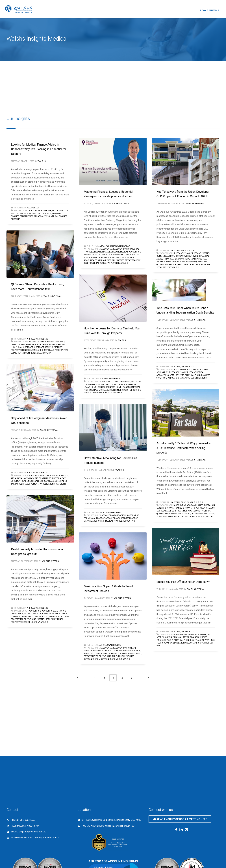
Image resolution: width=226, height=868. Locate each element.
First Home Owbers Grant (54, 345)
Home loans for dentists (103, 387)
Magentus (121, 257)
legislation (179, 643)
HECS (212, 640)
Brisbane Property (201, 253)
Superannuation (171, 378)
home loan (190, 259)
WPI (158, 646)
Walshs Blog (33, 208)
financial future (199, 637)
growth (126, 654)
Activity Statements (59, 475)
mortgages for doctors (129, 390)
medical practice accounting (120, 521)
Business (112, 246)
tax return (60, 484)
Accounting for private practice (122, 518)
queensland (202, 262)
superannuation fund (112, 659)
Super (159, 378)
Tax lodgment (31, 484)
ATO (13, 478)
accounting (193, 369)
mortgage (28, 347)
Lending (181, 262)
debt (159, 637)
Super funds (128, 656)
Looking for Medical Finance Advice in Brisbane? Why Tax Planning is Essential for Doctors (39, 149)
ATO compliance (195, 505)
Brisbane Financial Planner (192, 635)
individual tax (59, 478)
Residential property (200, 264)
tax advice (101, 263)
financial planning (101, 257)
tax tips (210, 516)
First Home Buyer (33, 345)
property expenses (20, 350)
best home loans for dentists (116, 382)
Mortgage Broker (108, 390)
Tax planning (114, 263)
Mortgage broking (43, 347)
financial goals (165, 640)
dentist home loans (113, 384)
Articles (104, 246)
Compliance (45, 478)
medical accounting (94, 521)
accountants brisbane (40, 211)
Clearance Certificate (171, 511)
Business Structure (120, 255)
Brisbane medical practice (97, 255)
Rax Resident (197, 514)
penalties (37, 481)
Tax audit (19, 484)
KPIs (114, 257)
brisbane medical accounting (35, 216)
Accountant (108, 249)
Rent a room (24, 353)
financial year (202, 640)
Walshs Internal (121, 204)
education (167, 637)
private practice (133, 260)
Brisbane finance (102, 252)
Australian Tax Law (25, 478)
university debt (205, 643)
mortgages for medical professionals (103, 393)
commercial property (167, 256)
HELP (159, 643)
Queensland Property (167, 264)
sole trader (90, 263)
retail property (164, 267)
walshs (125, 263)
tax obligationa (32, 622)
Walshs (42, 161)
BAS (36, 478)
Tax (13, 484)
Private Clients (91, 656)
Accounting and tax (39, 475)
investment (171, 262)
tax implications (198, 378)
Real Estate (184, 264)
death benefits (177, 375)
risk (114, 656)
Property (191, 262)
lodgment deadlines (21, 481)
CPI (208, 635)
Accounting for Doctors (114, 515)
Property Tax (17, 619)
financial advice (181, 637)
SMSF (208, 375)
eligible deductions (59, 617)
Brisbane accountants (40, 214)
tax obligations (47, 484)
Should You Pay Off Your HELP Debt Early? (183, 582)
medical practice (116, 260)
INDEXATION (167, 643)
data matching (41, 617)
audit (39, 614)
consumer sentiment (188, 256)
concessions (17, 345)
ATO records (30, 614)
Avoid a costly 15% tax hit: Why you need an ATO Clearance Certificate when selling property (184, 448)
